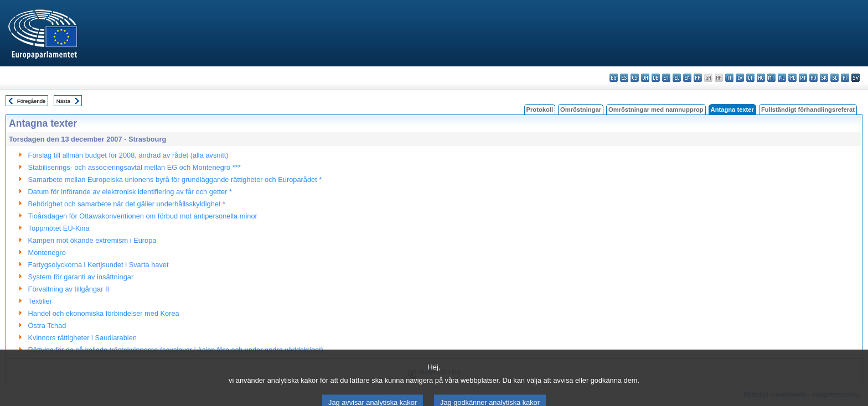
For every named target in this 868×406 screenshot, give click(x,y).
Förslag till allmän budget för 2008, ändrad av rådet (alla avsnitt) (128, 155)
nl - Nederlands (782, 78)
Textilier (40, 301)
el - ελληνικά (677, 78)
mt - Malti (771, 78)
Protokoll (540, 110)
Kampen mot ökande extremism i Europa (92, 240)
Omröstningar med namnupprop (656, 110)
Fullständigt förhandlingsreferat (808, 110)
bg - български (614, 78)
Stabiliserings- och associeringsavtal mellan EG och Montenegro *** (135, 167)
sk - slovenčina (824, 78)
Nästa (63, 101)
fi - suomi (845, 78)
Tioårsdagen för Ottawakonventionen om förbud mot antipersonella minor (143, 216)
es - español (624, 78)
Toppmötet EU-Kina (59, 228)
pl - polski (792, 78)
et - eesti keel (666, 78)
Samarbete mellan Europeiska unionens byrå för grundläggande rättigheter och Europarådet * (175, 179)
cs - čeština (635, 78)
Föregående (32, 101)
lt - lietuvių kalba (750, 78)
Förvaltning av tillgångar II (69, 289)
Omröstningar (581, 110)
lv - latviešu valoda (740, 78)
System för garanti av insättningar (81, 277)
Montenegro (47, 253)
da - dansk (645, 78)
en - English (687, 78)
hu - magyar (761, 78)
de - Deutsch (656, 78)
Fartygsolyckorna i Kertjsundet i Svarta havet (99, 265)
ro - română (813, 78)
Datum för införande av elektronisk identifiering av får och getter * (130, 192)
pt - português (803, 78)
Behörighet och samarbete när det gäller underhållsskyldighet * (127, 204)
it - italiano (729, 78)
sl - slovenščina (835, 78)
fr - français (698, 78)
